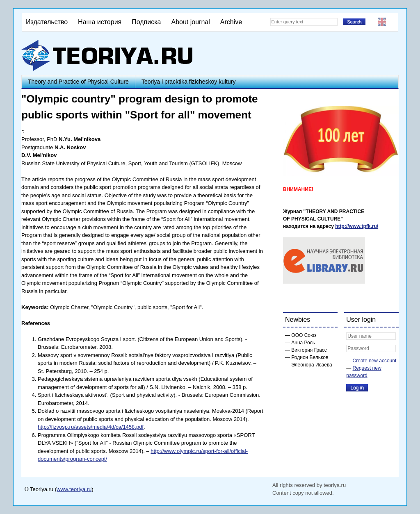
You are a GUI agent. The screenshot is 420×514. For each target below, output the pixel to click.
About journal (190, 22)
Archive (231, 22)
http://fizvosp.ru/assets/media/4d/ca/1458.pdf (91, 427)
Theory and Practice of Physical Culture (78, 82)
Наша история (100, 22)
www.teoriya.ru (74, 489)
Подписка (146, 22)
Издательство (47, 22)
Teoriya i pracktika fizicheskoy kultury (189, 82)
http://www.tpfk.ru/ (357, 226)
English (382, 22)
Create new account (375, 361)
